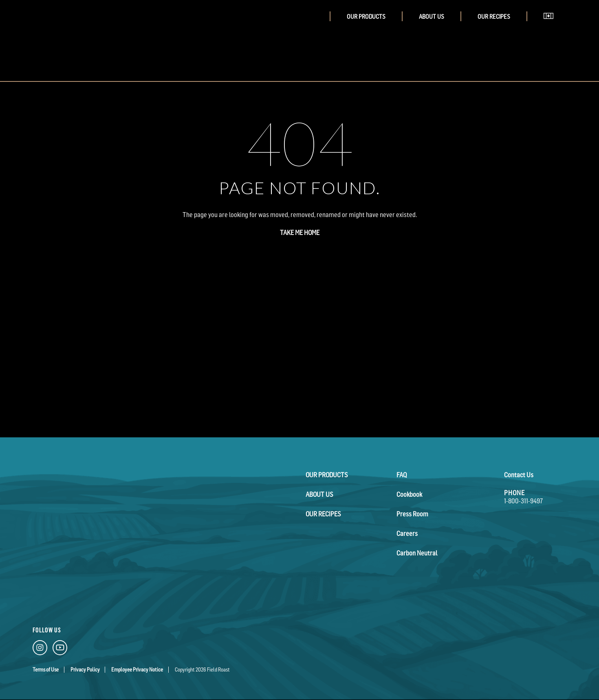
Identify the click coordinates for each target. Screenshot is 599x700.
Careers (407, 533)
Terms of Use (46, 670)
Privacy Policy (85, 670)
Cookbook (409, 494)
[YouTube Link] (60, 649)
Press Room (412, 514)
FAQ (402, 475)
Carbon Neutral (417, 553)
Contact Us (519, 475)
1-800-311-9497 (523, 501)
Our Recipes (494, 16)
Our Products (366, 16)
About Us (432, 16)
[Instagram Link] (40, 649)
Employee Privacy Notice (137, 670)
